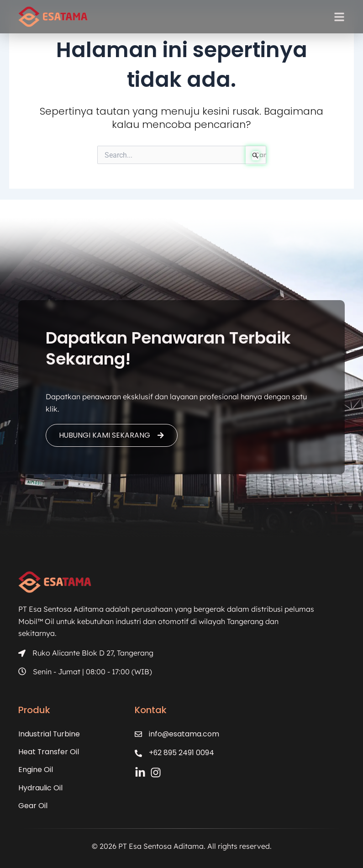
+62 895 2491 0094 (182, 753)
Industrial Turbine (49, 734)
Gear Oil (33, 806)
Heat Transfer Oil (49, 752)
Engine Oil (36, 770)
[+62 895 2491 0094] (139, 753)
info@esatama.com (185, 734)
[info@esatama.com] (139, 734)
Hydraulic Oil (40, 788)
